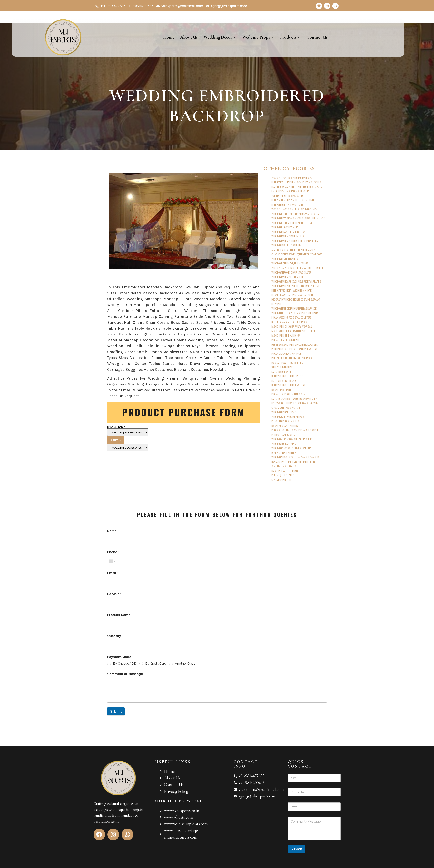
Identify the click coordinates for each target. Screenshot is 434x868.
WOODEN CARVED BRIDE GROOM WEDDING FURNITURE (298, 268)
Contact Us (317, 37)
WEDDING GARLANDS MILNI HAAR (288, 417)
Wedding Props (258, 37)
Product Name (120, 615)
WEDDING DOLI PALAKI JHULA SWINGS (290, 263)
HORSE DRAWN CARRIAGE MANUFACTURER (293, 295)
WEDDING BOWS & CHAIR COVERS (288, 232)
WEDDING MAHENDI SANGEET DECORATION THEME (295, 286)
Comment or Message (125, 674)
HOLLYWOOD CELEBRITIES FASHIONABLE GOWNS (295, 403)
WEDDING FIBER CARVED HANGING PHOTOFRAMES (296, 313)
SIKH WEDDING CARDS (282, 367)
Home (169, 37)
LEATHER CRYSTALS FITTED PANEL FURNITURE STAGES (297, 187)
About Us (189, 37)
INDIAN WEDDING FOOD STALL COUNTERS (291, 317)
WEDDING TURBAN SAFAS (284, 444)
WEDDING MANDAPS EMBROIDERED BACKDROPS (295, 241)
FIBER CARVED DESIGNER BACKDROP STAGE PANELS (296, 182)
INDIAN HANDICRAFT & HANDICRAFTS (290, 394)
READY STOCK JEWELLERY (284, 453)
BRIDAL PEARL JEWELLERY (284, 389)
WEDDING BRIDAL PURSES (284, 412)
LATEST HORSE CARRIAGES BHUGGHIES (290, 191)
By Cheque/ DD (125, 664)
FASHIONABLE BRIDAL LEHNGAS (286, 335)
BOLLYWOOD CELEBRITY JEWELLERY (288, 385)
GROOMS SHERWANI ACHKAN (286, 408)
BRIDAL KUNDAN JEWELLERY (285, 426)
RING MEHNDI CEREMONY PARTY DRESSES (292, 358)
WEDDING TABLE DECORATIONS (286, 245)
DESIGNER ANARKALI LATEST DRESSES (289, 322)
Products (290, 37)
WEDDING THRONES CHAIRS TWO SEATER (291, 272)
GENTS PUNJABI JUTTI (282, 480)
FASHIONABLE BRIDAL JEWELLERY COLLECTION (294, 331)
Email (113, 573)
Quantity (115, 636)
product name (128, 439)
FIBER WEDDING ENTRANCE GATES (287, 205)
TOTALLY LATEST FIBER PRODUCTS (287, 196)
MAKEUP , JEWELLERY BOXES (285, 471)
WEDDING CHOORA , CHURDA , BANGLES (291, 448)
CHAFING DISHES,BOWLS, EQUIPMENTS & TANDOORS (297, 254)
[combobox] (112, 561)
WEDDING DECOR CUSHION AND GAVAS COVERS (295, 214)
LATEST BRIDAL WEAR (281, 371)
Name (113, 531)
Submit (116, 711)
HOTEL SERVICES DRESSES (284, 380)
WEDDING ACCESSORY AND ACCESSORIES (292, 439)
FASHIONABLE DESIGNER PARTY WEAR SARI (292, 326)
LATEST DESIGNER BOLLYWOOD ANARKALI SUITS (294, 399)
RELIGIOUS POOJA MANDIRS (285, 421)
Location (115, 594)
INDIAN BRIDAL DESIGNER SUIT (286, 340)
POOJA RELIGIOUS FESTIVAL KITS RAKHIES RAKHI (295, 430)
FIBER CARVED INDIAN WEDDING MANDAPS (292, 290)
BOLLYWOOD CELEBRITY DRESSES (287, 376)
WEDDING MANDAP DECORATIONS (288, 277)
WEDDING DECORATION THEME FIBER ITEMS (292, 223)
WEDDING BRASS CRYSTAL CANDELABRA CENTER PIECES (298, 218)
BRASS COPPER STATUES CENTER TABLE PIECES (293, 462)
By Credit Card (156, 664)
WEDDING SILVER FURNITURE (285, 259)
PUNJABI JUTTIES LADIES (283, 475)
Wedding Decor (220, 37)
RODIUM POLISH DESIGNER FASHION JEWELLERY (294, 349)
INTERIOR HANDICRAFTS (283, 435)
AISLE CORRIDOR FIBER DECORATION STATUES (293, 250)
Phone (113, 552)
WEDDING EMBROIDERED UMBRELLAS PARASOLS (294, 308)
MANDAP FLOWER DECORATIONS (287, 362)
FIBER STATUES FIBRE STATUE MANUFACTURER (293, 200)
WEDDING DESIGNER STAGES (285, 227)
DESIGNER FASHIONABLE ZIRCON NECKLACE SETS (295, 344)
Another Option (186, 664)
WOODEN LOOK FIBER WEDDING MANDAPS (292, 178)
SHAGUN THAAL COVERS (284, 466)
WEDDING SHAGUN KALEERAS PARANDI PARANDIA (295, 457)
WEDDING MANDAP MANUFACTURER (289, 236)
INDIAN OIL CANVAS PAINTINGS (286, 353)
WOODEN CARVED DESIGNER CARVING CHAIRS (294, 209)
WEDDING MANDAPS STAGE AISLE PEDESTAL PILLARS (296, 281)
